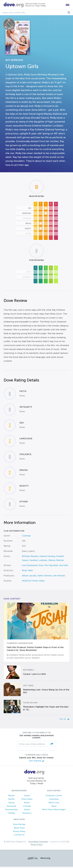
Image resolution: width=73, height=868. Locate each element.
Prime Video (27, 800)
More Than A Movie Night (54, 811)
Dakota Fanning (47, 558)
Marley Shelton (56, 561)
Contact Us (19, 836)
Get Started (36, 762)
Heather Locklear (38, 561)
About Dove (19, 829)
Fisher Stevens (45, 577)
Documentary (11, 811)
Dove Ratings (19, 825)
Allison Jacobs (29, 577)
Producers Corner (54, 797)
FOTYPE (66, 843)
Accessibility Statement (38, 843)
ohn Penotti (59, 577)
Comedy (26, 537)
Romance (27, 814)
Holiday (11, 814)
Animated (11, 807)
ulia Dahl (64, 566)
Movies (11, 797)
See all (64, 720)
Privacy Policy (19, 833)
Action (27, 804)
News (54, 807)
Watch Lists (54, 804)
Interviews (54, 800)
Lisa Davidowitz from (33, 566)
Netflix (11, 800)
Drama (27, 811)
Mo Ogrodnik (51, 566)
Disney (11, 804)
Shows (27, 797)
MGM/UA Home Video (33, 582)
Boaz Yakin (27, 572)
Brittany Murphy (30, 558)
